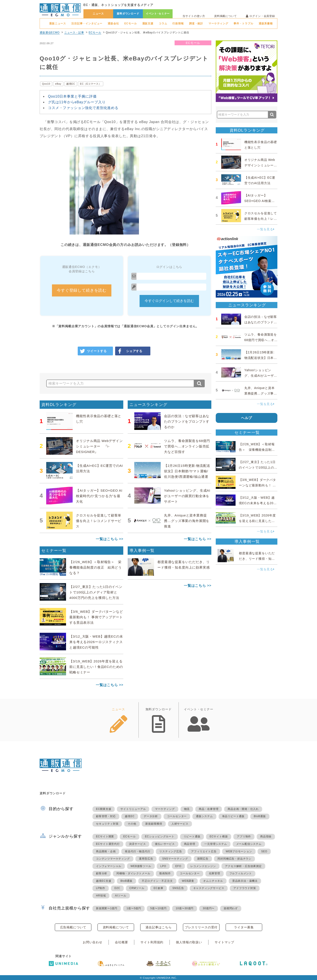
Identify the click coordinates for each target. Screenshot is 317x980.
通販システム (204, 816)
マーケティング (218, 24)
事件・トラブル (243, 24)
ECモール (131, 24)
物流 (187, 809)
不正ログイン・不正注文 (157, 881)
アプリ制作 (244, 836)
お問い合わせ (93, 942)
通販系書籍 (266, 24)
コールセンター (177, 816)
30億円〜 (209, 908)
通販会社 (113, 24)
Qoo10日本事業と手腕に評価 (72, 96)
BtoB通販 (260, 816)
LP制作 (101, 888)
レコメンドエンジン (203, 866)
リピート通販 (192, 836)
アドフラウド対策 (245, 888)
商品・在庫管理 (209, 809)
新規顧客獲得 (154, 824)
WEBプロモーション (239, 851)
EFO (178, 866)
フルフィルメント (241, 873)
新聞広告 (203, 859)
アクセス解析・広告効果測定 (243, 866)
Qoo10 (46, 84)
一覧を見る (266, 229)
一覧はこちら (107, 539)
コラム (163, 24)
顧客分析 (102, 873)
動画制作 (165, 873)
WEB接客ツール (141, 866)
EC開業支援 (104, 809)
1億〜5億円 (134, 908)
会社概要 (121, 942)
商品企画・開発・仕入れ (243, 809)
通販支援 (148, 24)
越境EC (71, 84)
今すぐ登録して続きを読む (82, 290)
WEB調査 (188, 881)
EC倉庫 (158, 888)
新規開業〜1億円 (107, 908)
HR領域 (101, 896)
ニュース (98, 14)
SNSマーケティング (175, 859)
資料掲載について (226, 16)
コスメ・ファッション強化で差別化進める (83, 108)
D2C (117, 888)
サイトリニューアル (133, 809)
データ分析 (151, 816)
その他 (132, 824)
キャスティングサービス (209, 888)
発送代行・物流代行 (137, 851)
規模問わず (231, 908)
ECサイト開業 (105, 836)
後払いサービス (165, 844)
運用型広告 (146, 859)
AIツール (121, 896)
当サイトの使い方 (194, 16)
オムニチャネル (213, 881)
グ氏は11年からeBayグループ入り (77, 102)
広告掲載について (73, 927)
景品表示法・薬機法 (245, 881)
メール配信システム (249, 844)
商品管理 (190, 844)
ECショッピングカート (159, 836)
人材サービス (180, 824)
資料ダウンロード (128, 14)
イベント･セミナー (158, 14)
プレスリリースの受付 (201, 927)
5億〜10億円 (158, 908)
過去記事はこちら (159, 927)
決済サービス (137, 844)
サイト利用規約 (152, 942)
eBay (58, 84)
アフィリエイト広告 (204, 851)
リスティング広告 (171, 851)
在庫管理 (215, 873)
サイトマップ (224, 942)
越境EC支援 (104, 881)
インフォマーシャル (109, 866)
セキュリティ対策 (107, 824)
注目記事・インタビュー (87, 24)
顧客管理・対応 (106, 816)
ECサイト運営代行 (108, 844)
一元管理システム (216, 844)
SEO (264, 851)
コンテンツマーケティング (113, 859)
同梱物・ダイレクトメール (133, 873)
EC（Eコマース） (90, 84)
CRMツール (137, 888)
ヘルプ (247, 418)
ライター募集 (244, 927)
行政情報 (178, 24)
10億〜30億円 (185, 908)
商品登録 (266, 836)
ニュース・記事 (74, 33)
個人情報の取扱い (189, 942)
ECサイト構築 (219, 836)
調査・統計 (196, 24)
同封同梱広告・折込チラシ (234, 859)
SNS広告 (178, 888)
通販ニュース (58, 24)
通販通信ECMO (50, 33)
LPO (163, 866)
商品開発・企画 (106, 851)
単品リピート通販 (233, 816)
